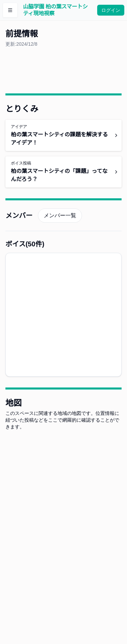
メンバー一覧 (60, 215)
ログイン (111, 10)
